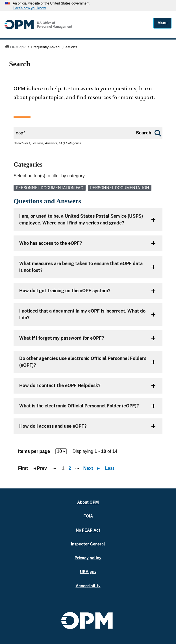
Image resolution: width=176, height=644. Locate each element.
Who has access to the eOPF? (51, 243)
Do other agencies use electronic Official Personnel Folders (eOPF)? (83, 362)
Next (93, 468)
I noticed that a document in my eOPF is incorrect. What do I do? (82, 314)
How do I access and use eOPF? (53, 426)
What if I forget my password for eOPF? (62, 338)
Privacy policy (88, 558)
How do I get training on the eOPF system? (65, 291)
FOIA (88, 516)
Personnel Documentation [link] (120, 188)
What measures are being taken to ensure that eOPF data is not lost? (81, 267)
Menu (162, 23)
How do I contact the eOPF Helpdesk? (60, 386)
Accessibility (88, 586)
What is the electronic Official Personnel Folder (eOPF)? (79, 406)
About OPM (88, 502)
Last (109, 468)
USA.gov (88, 572)
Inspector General (88, 544)
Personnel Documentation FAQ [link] (50, 188)
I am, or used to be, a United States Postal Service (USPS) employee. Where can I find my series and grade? (81, 220)
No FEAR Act (88, 530)
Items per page (34, 451)
